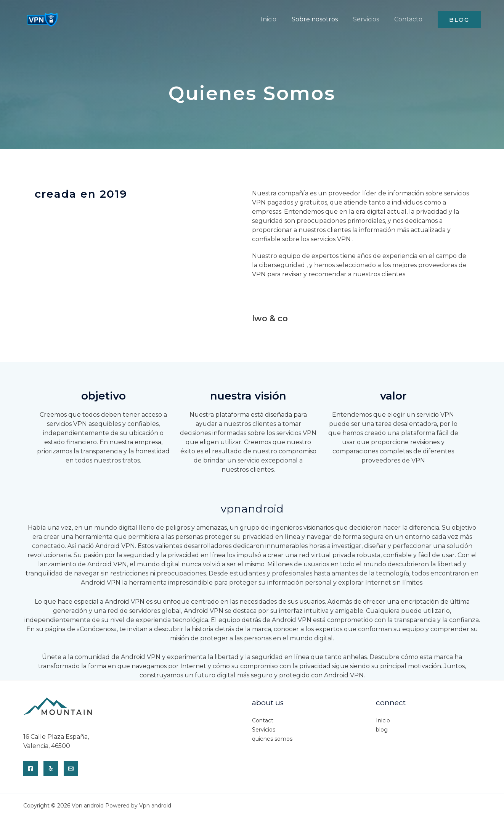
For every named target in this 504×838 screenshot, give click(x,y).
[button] (459, 20)
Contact (263, 719)
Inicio (383, 719)
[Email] (71, 767)
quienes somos (272, 738)
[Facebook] (30, 767)
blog (382, 728)
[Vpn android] (42, 19)
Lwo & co (268, 318)
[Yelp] (51, 767)
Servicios (264, 728)
